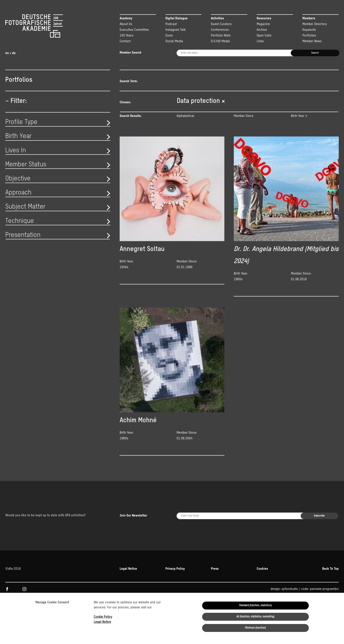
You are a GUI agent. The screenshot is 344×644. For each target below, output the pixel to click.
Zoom (169, 35)
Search (315, 53)
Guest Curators (221, 24)
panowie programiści (324, 563)
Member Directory (315, 24)
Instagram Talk (176, 30)
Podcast (171, 24)
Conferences (220, 30)
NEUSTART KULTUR (265, 582)
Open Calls (264, 35)
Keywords (309, 30)
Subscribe (319, 503)
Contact (125, 41)
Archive (262, 30)
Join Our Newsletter (133, 503)
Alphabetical (185, 122)
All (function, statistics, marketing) (255, 617)
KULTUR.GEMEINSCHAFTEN (42, 582)
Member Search (131, 53)
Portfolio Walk (221, 35)
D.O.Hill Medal (220, 41)
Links (260, 41)
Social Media (174, 41)
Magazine (263, 24)
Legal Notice (102, 622)
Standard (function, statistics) (255, 606)
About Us (126, 24)
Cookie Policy (103, 617)
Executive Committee (134, 30)
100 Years (126, 35)
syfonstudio (290, 563)
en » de (10, 53)
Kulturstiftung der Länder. (302, 582)
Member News (312, 41)
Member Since (244, 122)
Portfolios (309, 35)
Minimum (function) (255, 628)
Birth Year (298, 122)
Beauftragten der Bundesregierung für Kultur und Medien (211, 582)
